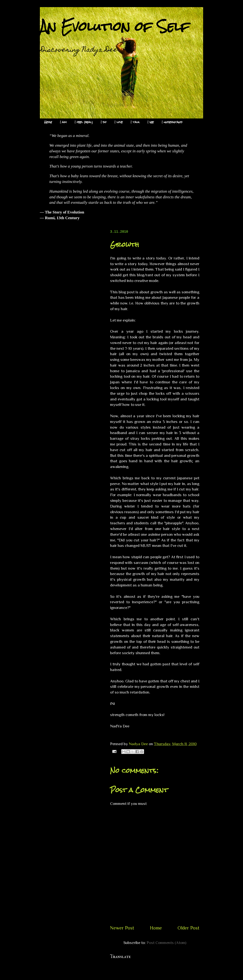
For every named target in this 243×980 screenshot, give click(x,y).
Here (48, 122)
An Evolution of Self (115, 26)
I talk (135, 122)
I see (151, 122)
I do (104, 122)
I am (63, 122)
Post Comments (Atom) (166, 943)
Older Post (188, 928)
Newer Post (122, 928)
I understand (172, 122)
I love (119, 122)
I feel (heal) (84, 122)
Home (156, 928)
